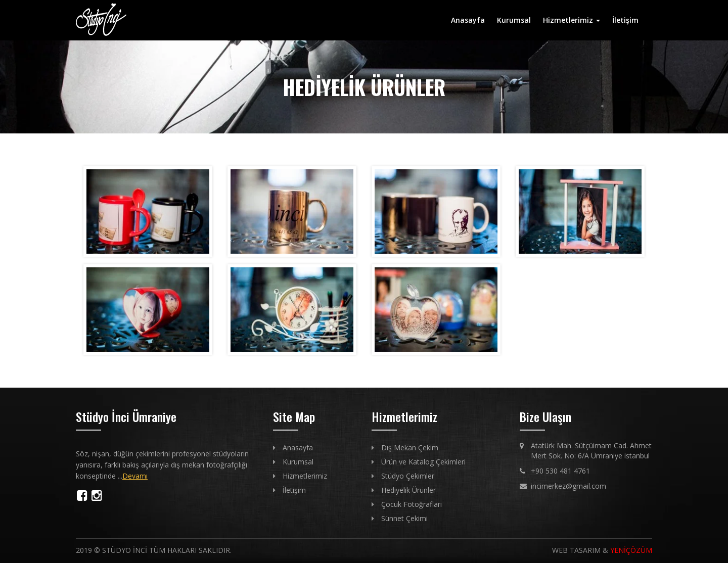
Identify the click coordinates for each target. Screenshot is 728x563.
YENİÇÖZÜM (631, 550)
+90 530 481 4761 (560, 471)
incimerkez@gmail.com (568, 486)
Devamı (135, 476)
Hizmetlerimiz (572, 20)
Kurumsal (514, 20)
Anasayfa (468, 20)
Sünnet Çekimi (404, 518)
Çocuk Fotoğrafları (412, 504)
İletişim (625, 20)
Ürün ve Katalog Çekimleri (423, 462)
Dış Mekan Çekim (410, 448)
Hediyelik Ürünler (408, 490)
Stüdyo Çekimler (408, 476)
